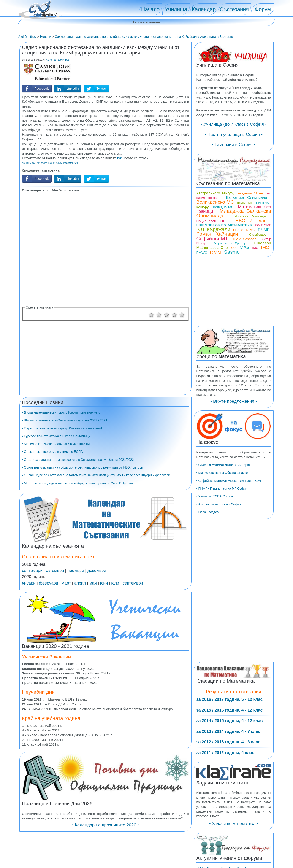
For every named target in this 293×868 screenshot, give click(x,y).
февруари (49, 583)
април (80, 583)
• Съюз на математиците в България (224, 465)
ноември (76, 571)
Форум (263, 9)
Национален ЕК (210, 221)
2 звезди (159, 315)
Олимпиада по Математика (224, 225)
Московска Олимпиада (251, 216)
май (93, 583)
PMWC (202, 252)
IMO (265, 247)
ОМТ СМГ (263, 225)
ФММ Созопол (245, 239)
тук (119, 158)
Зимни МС (262, 203)
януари (29, 583)
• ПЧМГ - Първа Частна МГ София (222, 488)
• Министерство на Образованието (222, 473)
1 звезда (151, 315)
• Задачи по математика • (234, 824)
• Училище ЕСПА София (215, 496)
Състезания (234, 9)
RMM (216, 252)
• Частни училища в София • (234, 134)
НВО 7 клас (251, 220)
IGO (233, 248)
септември (32, 571)
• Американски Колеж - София (219, 504)
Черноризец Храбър (230, 243)
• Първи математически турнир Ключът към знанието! (62, 428)
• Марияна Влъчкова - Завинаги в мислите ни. (56, 444)
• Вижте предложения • (234, 401)
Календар (204, 9)
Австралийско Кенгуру (215, 193)
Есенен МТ (245, 203)
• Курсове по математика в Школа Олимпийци (56, 436)
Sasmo (232, 252)
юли (115, 583)
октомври (55, 571)
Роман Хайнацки (217, 234)
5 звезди (182, 315)
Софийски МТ (212, 239)
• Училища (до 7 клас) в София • (234, 124)
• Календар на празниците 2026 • (106, 825)
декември (97, 571)
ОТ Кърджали (214, 229)
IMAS (244, 247)
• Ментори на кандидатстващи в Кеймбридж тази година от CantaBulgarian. (78, 483)
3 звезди (166, 315)
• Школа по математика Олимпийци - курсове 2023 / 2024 (65, 420)
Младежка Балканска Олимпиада (234, 213)
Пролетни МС (244, 230)
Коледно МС (223, 207)
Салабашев (258, 235)
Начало (150, 9)
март (66, 583)
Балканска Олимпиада (246, 198)
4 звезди (174, 315)
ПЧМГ (263, 230)
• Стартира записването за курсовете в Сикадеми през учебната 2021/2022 (78, 460)
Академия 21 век (251, 193)
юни (104, 583)
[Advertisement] (106, 244)
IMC (255, 248)
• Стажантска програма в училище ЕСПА (52, 452)
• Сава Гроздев (208, 512)
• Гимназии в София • (234, 144)
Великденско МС (215, 202)
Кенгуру (203, 207)
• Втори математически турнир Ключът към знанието (61, 412)
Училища (176, 9)
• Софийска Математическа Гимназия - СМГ (229, 481)
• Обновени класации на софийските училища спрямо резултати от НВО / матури (83, 467)
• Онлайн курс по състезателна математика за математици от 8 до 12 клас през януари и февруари (96, 475)
